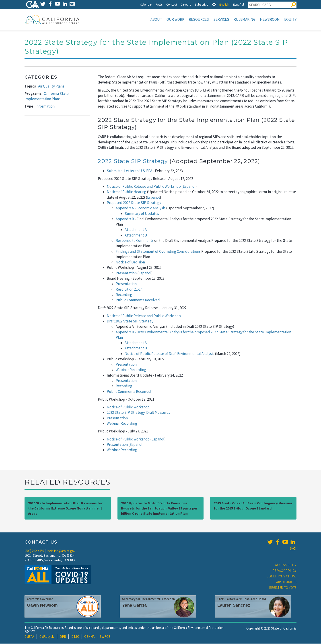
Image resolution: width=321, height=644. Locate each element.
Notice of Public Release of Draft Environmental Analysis (169, 354)
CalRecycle (47, 637)
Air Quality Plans (51, 87)
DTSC (75, 637)
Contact (172, 4)
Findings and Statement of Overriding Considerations (158, 252)
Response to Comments (135, 241)
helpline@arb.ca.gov (61, 551)
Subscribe (202, 4)
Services (221, 19)
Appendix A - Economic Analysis (141, 208)
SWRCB (105, 637)
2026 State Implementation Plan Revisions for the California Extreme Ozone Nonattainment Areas (65, 509)
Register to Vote (283, 588)
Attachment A (136, 230)
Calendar (146, 4)
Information (45, 107)
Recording (124, 295)
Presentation (126, 273)
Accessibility (286, 565)
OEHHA (89, 637)
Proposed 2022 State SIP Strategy (134, 203)
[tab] (214, 4)
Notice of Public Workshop (128, 408)
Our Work (175, 19)
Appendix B (125, 219)
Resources (199, 19)
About (156, 19)
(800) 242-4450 (34, 551)
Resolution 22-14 (129, 290)
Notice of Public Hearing (127, 192)
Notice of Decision (131, 263)
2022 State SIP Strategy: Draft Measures (138, 413)
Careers (186, 4)
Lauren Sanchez (234, 606)
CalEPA (29, 637)
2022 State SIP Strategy (133, 161)
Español (238, 4)
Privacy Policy (285, 571)
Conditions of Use (281, 577)
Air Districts (286, 582)
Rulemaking (245, 19)
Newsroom (270, 19)
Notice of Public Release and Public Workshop (144, 187)
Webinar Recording (131, 370)
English (224, 4)
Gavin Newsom (42, 606)
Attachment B (136, 236)
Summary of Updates (142, 214)
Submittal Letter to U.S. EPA (130, 171)
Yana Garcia (134, 606)
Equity (290, 19)
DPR (63, 637)
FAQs (159, 4)
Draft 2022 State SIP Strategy (130, 322)
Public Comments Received (138, 300)
